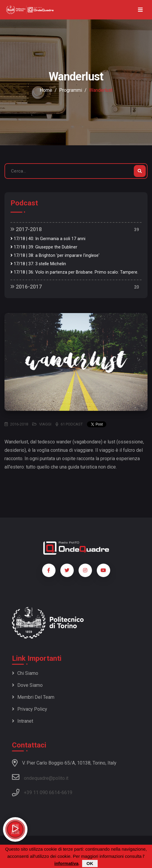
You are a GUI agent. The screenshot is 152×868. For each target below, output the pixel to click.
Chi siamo (25, 673)
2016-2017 (26, 287)
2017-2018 (26, 229)
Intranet (23, 721)
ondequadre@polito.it (40, 777)
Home (46, 90)
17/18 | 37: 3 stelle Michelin (38, 264)
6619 (67, 793)
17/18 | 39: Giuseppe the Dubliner (44, 247)
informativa (66, 864)
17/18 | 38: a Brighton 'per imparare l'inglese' (55, 255)
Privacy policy (30, 709)
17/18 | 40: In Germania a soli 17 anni (48, 239)
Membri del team (33, 697)
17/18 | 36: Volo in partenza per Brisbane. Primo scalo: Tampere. (74, 272)
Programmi (71, 90)
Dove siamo (27, 685)
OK (90, 864)
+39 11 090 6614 (42, 793)
